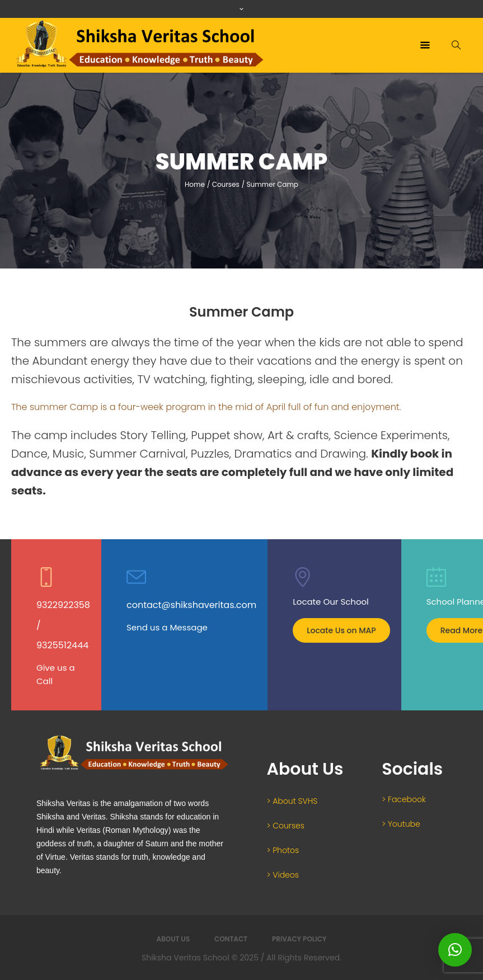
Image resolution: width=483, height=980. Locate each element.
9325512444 (62, 645)
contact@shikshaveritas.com (191, 605)
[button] (455, 950)
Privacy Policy (299, 939)
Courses (226, 184)
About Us (173, 939)
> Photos (283, 850)
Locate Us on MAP (341, 630)
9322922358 (63, 605)
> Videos (283, 875)
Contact (231, 939)
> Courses (286, 826)
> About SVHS (292, 801)
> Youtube (401, 824)
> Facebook (404, 799)
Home (195, 184)
